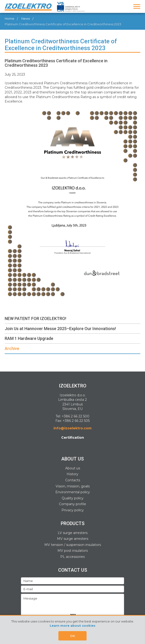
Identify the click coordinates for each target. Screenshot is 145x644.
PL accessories (72, 557)
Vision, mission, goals (73, 486)
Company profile (72, 504)
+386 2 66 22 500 (76, 416)
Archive (12, 348)
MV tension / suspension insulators (73, 545)
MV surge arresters (73, 539)
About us (73, 468)
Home (10, 18)
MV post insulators (73, 551)
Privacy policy (73, 510)
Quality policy (73, 498)
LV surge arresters (73, 533)
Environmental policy (73, 492)
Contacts (73, 480)
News (26, 18)
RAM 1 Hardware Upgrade (29, 338)
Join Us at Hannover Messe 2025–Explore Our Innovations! (60, 329)
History (72, 474)
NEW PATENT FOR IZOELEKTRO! (35, 318)
